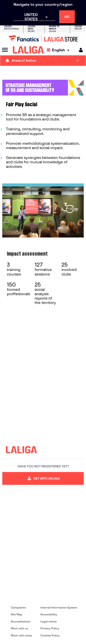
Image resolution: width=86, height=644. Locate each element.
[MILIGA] (79, 50)
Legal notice (49, 621)
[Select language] (59, 50)
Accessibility (49, 614)
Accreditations (21, 621)
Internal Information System (59, 607)
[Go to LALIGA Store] (43, 38)
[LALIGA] (28, 50)
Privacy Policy (50, 628)
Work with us (19, 628)
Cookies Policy (50, 635)
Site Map (17, 614)
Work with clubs (21, 635)
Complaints (18, 607)
